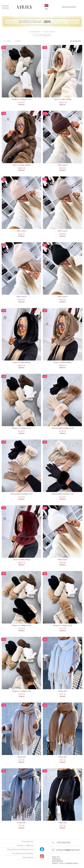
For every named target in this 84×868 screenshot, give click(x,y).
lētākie (18, 41)
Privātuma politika (23, 853)
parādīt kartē (72, 863)
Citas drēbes (35, 32)
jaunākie (7, 41)
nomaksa (28, 857)
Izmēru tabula (25, 845)
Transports (27, 841)
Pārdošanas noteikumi (20, 849)
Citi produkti (49, 32)
